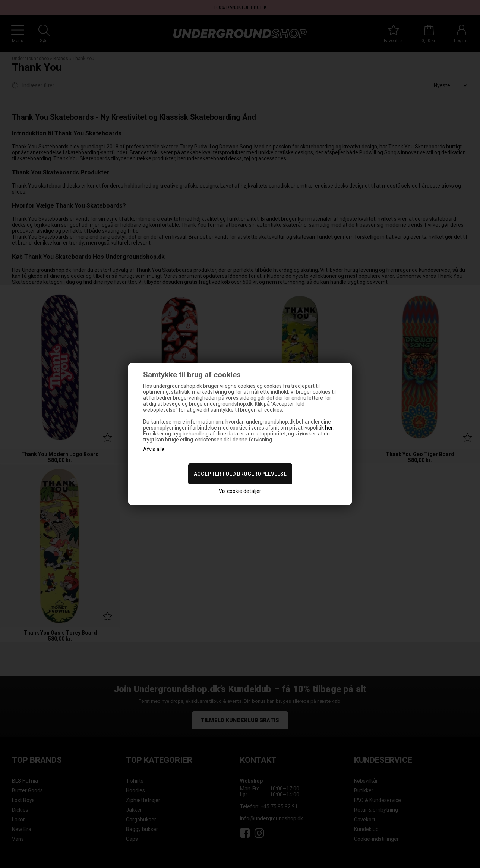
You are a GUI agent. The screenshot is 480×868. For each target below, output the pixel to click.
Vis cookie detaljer (240, 491)
